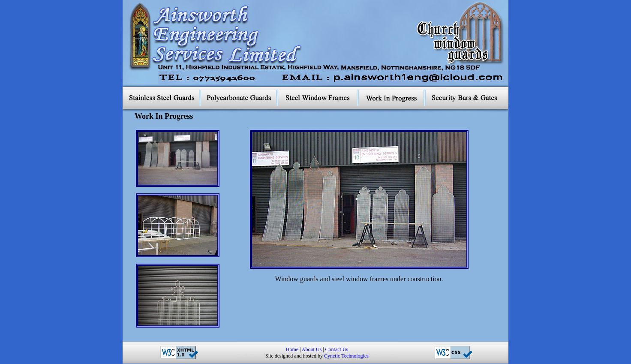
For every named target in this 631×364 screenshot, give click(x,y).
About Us (312, 349)
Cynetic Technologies (346, 356)
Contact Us (337, 349)
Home (292, 349)
